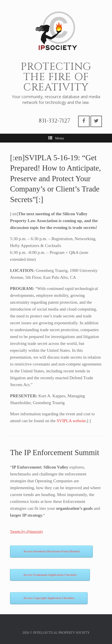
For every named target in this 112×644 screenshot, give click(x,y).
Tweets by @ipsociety (27, 531)
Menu (56, 138)
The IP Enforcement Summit (55, 453)
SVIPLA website (71, 421)
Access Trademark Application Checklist (50, 575)
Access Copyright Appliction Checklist (49, 598)
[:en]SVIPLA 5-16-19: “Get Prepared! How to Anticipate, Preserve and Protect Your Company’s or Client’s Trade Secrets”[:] (55, 179)
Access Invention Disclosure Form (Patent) (51, 551)
